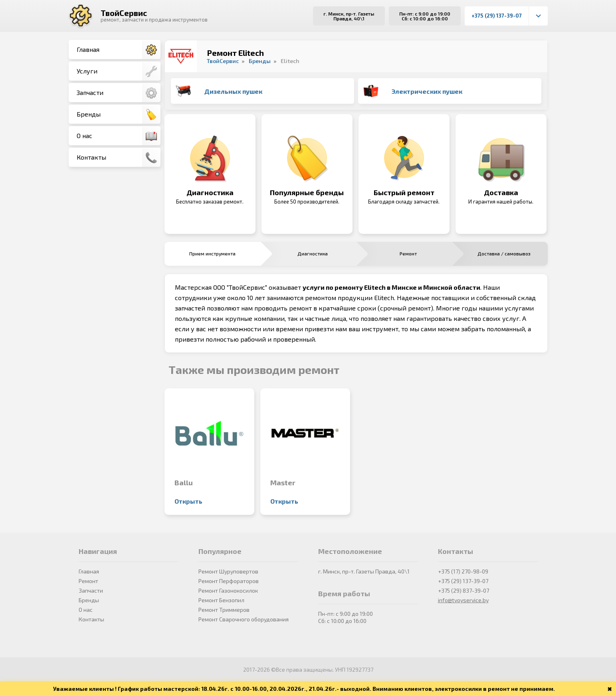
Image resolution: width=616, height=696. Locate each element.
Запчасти (119, 93)
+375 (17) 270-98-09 (463, 571)
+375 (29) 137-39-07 (497, 16)
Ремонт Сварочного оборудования (244, 619)
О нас (119, 136)
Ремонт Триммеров (224, 610)
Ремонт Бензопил (221, 600)
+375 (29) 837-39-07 (463, 590)
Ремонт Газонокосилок (228, 590)
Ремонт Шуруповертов (228, 571)
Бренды (119, 115)
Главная (119, 50)
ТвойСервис (124, 13)
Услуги (119, 71)
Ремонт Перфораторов (229, 581)
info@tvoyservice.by (463, 600)
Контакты (119, 158)
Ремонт (88, 581)
